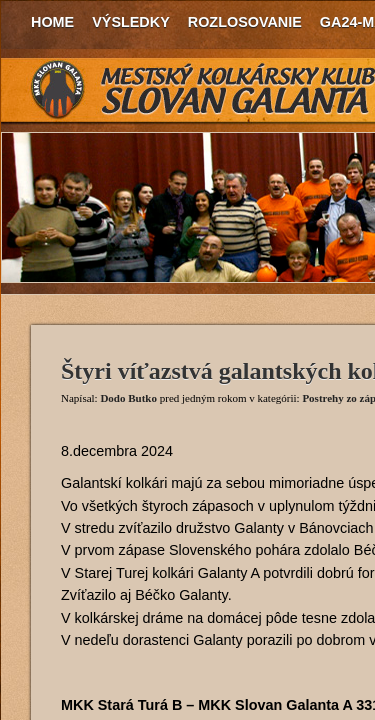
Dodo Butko (128, 398)
